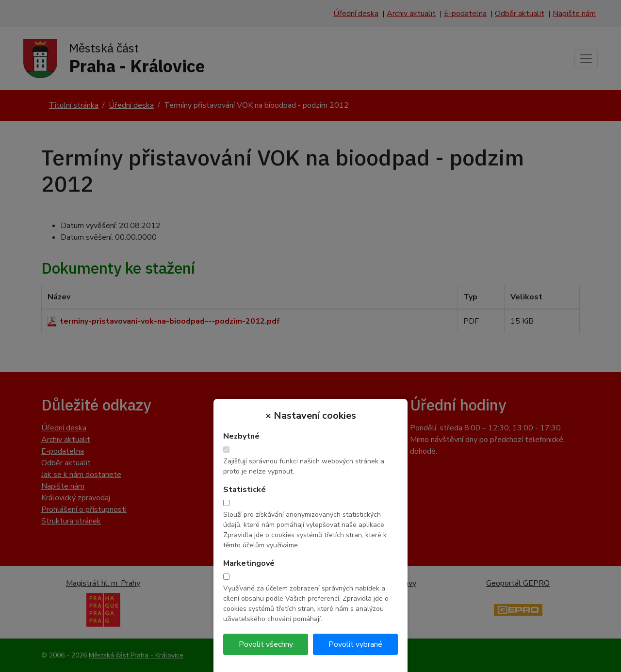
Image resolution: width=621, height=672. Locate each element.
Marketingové (249, 563)
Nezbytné (241, 436)
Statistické (245, 490)
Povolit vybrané (355, 644)
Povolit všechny (266, 644)
